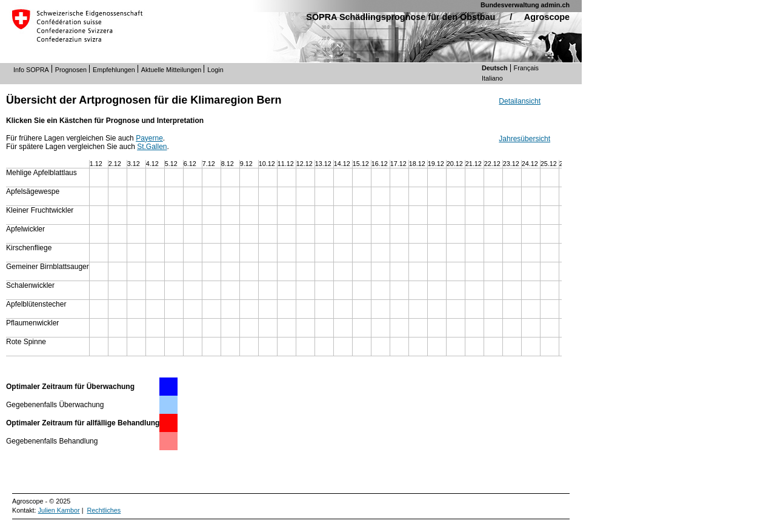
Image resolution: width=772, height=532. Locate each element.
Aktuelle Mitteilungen (171, 70)
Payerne (149, 138)
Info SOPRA (31, 70)
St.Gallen (152, 147)
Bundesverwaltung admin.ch (525, 5)
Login (215, 70)
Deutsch (495, 68)
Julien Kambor (59, 510)
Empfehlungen (114, 70)
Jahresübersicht (524, 139)
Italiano (492, 78)
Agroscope (547, 17)
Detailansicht (520, 101)
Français (526, 68)
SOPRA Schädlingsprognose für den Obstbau (401, 17)
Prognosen (71, 70)
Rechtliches (104, 510)
